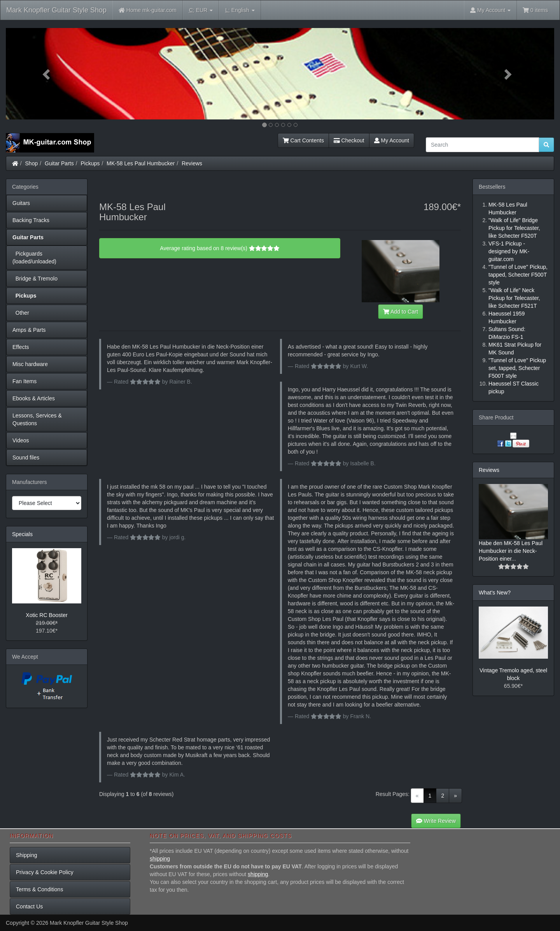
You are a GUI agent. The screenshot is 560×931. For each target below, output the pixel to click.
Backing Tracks (31, 220)
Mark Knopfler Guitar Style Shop (56, 10)
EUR (201, 10)
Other (21, 313)
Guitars (21, 203)
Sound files (26, 458)
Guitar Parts (59, 163)
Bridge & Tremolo (35, 279)
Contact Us (29, 906)
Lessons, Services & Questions (37, 419)
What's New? (495, 593)
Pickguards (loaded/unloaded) (34, 258)
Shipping (27, 855)
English (240, 10)
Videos (21, 440)
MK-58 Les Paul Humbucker (141, 163)
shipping (160, 859)
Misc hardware (30, 364)
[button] (47, 74)
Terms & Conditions (39, 889)
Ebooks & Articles (34, 398)
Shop (32, 163)
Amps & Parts (29, 330)
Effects (21, 347)
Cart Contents (303, 140)
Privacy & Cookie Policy (45, 872)
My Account (392, 140)
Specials (22, 534)
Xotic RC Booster (46, 615)
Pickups (90, 163)
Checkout (349, 140)
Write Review (436, 821)
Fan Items (24, 381)
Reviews (192, 163)
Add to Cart (401, 312)
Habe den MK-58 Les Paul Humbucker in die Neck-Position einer (511, 551)
